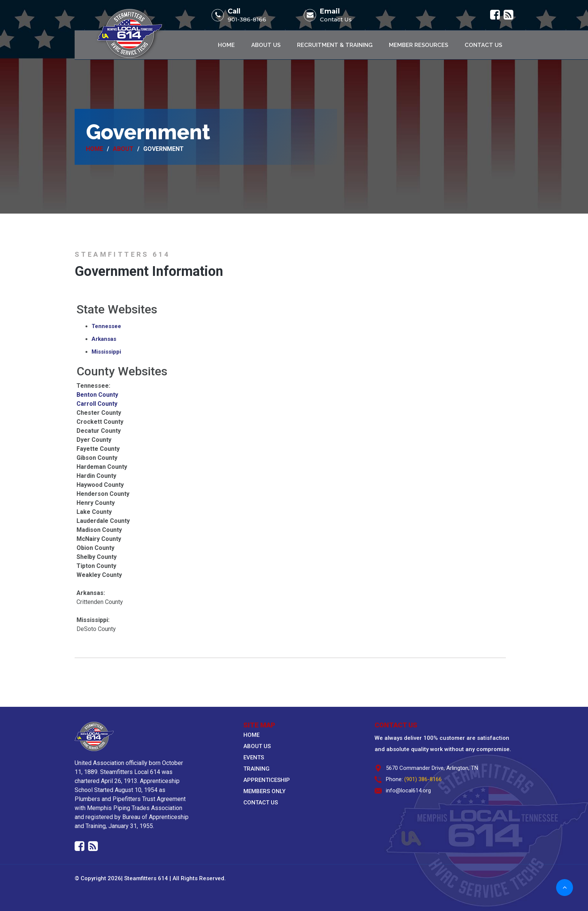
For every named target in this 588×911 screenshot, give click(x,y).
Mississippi (106, 352)
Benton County (97, 395)
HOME (251, 735)
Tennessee (106, 326)
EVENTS (254, 757)
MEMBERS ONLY (264, 791)
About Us (266, 45)
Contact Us (336, 19)
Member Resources (418, 45)
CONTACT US (261, 803)
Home (226, 45)
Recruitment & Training (335, 45)
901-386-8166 (247, 19)
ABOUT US (257, 746)
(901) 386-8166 (423, 779)
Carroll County (97, 404)
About (123, 149)
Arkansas (104, 339)
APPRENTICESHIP (267, 780)
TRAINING (256, 769)
